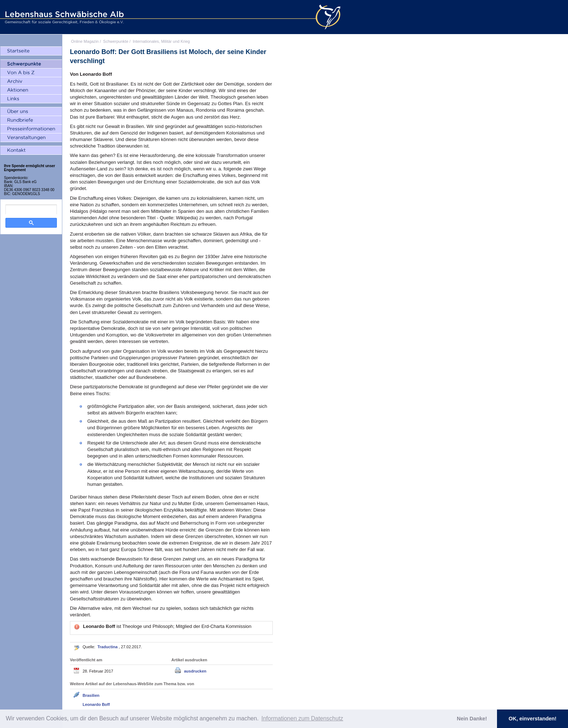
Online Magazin (85, 41)
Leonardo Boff (96, 704)
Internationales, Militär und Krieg (161, 41)
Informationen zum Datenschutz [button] (302, 718)
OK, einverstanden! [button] (532, 719)
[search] (31, 210)
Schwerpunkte (116, 41)
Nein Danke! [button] (472, 719)
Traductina (108, 647)
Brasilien (91, 695)
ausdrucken (195, 671)
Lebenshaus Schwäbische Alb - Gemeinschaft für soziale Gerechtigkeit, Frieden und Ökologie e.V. (63, 17)
